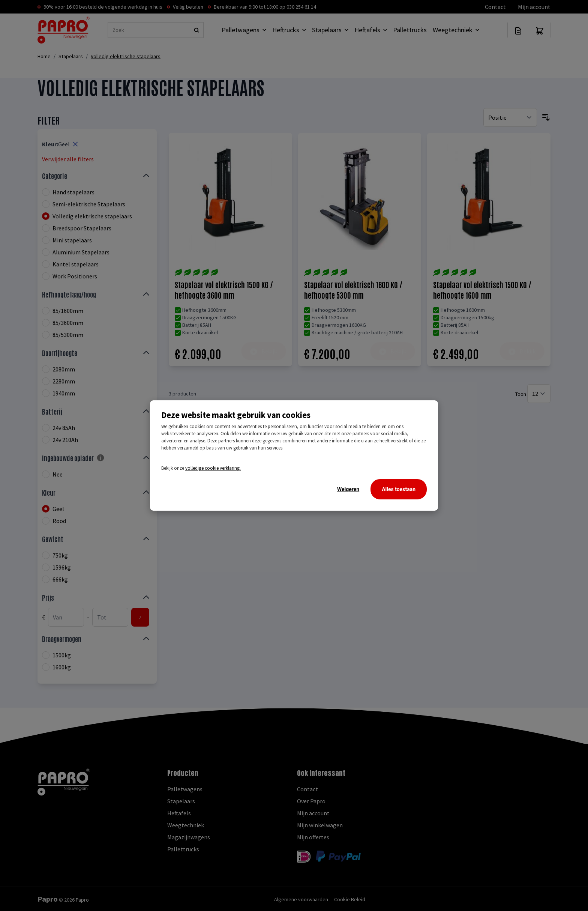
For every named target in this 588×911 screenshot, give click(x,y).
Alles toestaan (399, 489)
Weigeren (348, 489)
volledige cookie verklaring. (213, 468)
